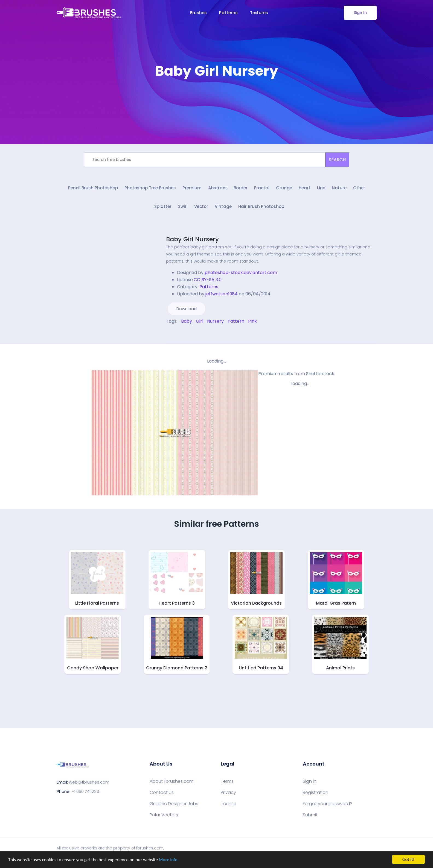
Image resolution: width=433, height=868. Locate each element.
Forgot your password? (328, 804)
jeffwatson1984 (222, 294)
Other (359, 188)
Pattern (236, 321)
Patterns (228, 13)
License (229, 804)
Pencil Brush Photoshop (93, 188)
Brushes (198, 13)
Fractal (262, 188)
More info (168, 860)
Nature (339, 188)
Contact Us (162, 793)
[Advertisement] (217, 96)
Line (321, 188)
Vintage (223, 206)
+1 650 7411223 (85, 791)
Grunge (284, 188)
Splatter (163, 206)
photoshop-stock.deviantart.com (241, 273)
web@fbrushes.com (89, 782)
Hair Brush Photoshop (261, 206)
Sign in (310, 781)
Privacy (228, 793)
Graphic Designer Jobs (174, 804)
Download (187, 309)
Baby (187, 321)
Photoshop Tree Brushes (150, 188)
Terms (227, 781)
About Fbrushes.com (172, 781)
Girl (200, 321)
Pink (252, 321)
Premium (192, 188)
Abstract (218, 188)
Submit (310, 815)
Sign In (360, 13)
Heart (305, 188)
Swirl (183, 206)
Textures (259, 13)
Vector (201, 206)
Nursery (215, 321)
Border (241, 188)
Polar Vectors (164, 815)
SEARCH (337, 160)
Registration (316, 793)
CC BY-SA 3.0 (208, 280)
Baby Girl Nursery (192, 239)
